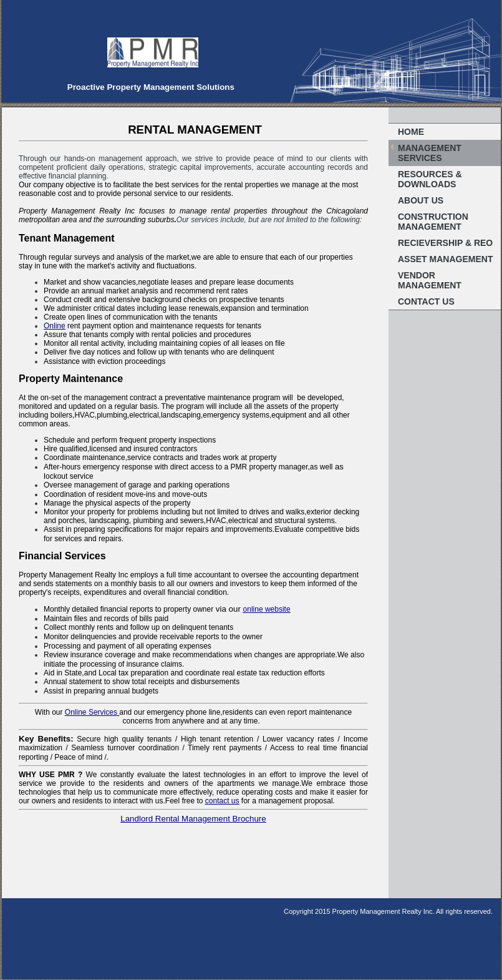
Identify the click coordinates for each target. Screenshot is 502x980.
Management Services (430, 153)
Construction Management (433, 222)
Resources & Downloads (430, 179)
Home (411, 132)
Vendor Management (430, 280)
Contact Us (426, 301)
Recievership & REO (445, 243)
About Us (421, 200)
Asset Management (445, 259)
